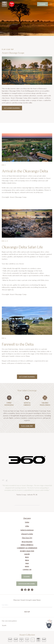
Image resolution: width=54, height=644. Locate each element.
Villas (27, 526)
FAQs (27, 563)
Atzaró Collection (27, 551)
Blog (27, 557)
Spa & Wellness (27, 542)
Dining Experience (27, 545)
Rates (27, 566)
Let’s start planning (12, 108)
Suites (27, 522)
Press (27, 560)
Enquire (43, 4)
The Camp (27, 518)
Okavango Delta (27, 534)
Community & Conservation (27, 548)
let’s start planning (27, 377)
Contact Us (27, 570)
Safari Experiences (27, 530)
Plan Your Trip (27, 426)
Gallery (27, 554)
